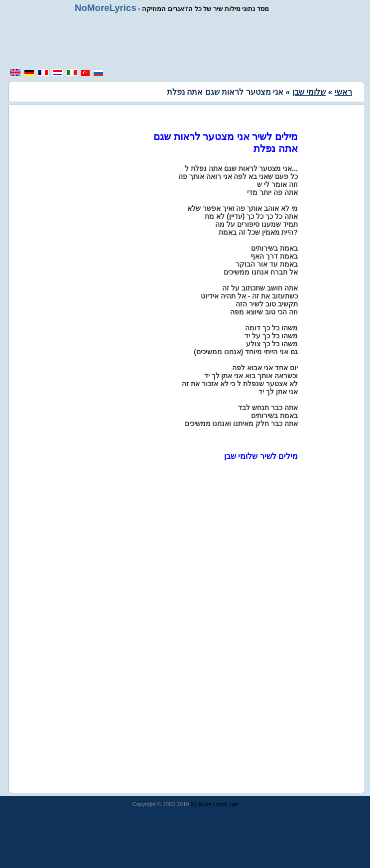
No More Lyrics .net (214, 804)
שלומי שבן (309, 92)
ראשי (343, 92)
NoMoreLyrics (106, 8)
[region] (189, 41)
